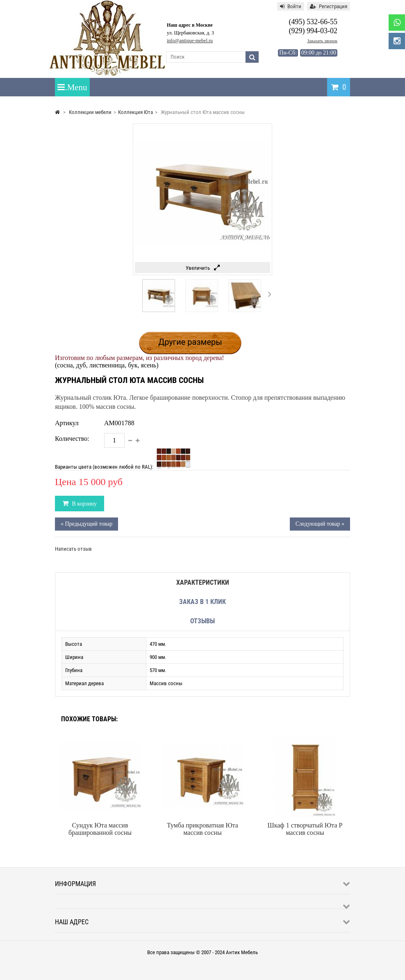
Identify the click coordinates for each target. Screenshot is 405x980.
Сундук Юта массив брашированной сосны (100, 829)
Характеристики (203, 582)
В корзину (84, 504)
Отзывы (202, 621)
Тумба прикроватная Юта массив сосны (202, 829)
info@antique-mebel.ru (190, 41)
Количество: (72, 439)
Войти (291, 6)
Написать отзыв (73, 549)
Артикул (67, 423)
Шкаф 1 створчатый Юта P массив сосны (305, 829)
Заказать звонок (322, 41)
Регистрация (329, 6)
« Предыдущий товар (86, 524)
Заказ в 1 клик (202, 602)
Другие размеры (190, 342)
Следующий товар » (320, 524)
